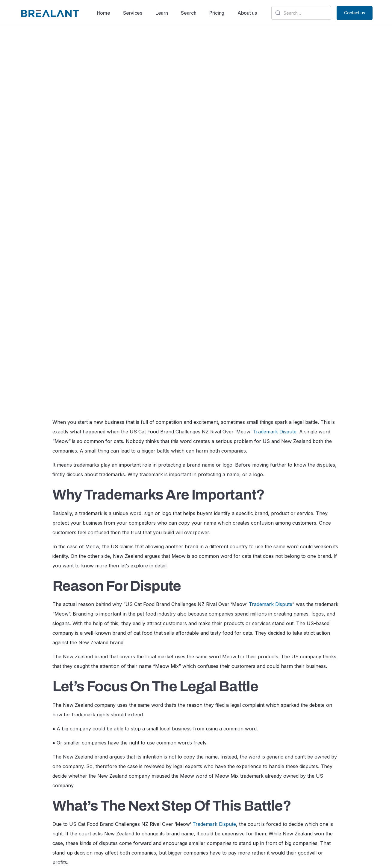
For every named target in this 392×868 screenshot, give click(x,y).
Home (104, 13)
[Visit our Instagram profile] (322, 814)
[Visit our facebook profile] (334, 814)
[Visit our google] (288, 813)
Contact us (355, 13)
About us (247, 13)
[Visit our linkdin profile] (298, 813)
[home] (49, 13)
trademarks (147, 729)
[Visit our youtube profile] (345, 814)
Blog (212, 813)
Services (133, 13)
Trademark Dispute (275, 150)
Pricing (217, 13)
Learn (162, 13)
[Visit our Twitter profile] (309, 814)
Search (189, 13)
